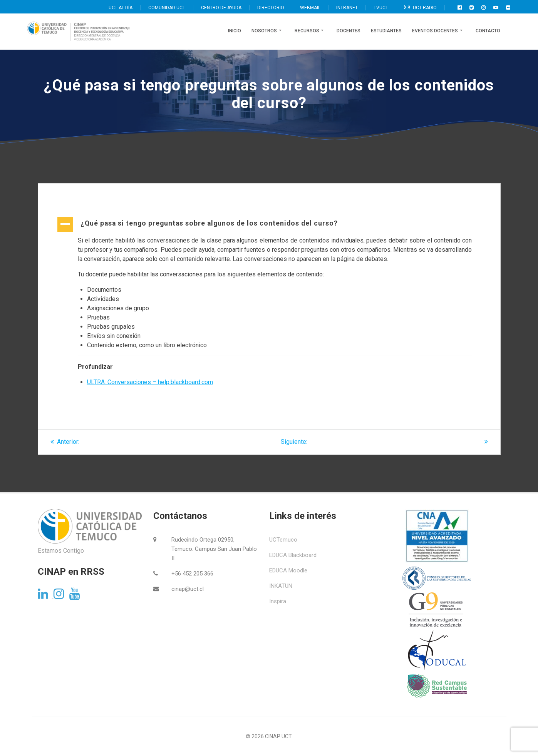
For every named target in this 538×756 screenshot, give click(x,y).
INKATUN (281, 586)
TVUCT (381, 8)
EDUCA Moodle (288, 570)
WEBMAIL (310, 8)
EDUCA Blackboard (293, 555)
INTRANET (347, 8)
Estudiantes (386, 31)
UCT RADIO (420, 8)
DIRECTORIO (271, 8)
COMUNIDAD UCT (167, 8)
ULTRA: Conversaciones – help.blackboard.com (150, 382)
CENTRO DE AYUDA (221, 8)
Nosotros (264, 31)
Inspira (278, 601)
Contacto (488, 31)
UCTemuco (283, 540)
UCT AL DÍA (121, 8)
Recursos (307, 31)
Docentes (349, 31)
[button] (269, 224)
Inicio (235, 31)
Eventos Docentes (435, 31)
